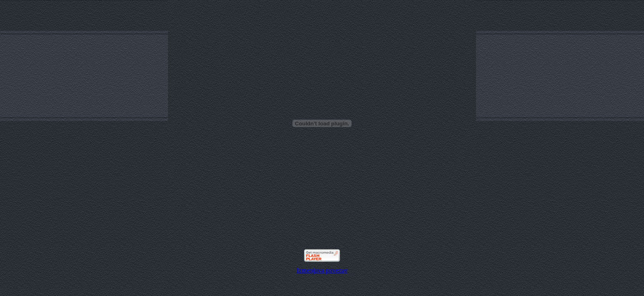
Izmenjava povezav (322, 270)
